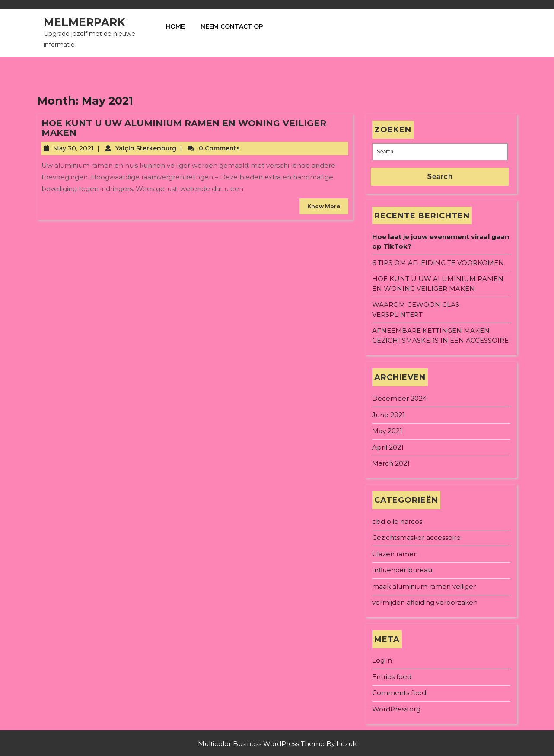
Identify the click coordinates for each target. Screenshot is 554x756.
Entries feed (392, 677)
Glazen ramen (395, 554)
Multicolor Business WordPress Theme (261, 744)
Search (440, 177)
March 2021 (391, 463)
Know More (324, 206)
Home (175, 26)
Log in (382, 660)
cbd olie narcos (397, 522)
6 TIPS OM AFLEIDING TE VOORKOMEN (438, 263)
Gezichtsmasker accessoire (416, 537)
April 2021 (388, 447)
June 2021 (388, 415)
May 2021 (387, 431)
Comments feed (399, 693)
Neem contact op (232, 26)
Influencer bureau (402, 570)
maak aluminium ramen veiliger (424, 586)
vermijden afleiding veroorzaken (425, 602)
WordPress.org (396, 709)
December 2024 (400, 398)
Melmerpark (84, 22)
